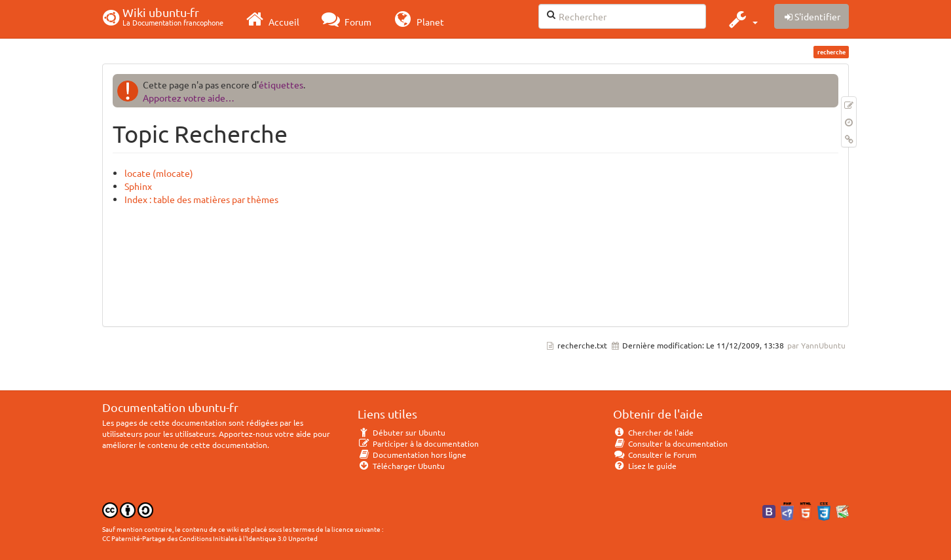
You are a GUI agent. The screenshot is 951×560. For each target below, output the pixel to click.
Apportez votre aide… (189, 98)
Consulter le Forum (655, 455)
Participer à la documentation (418, 443)
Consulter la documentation (670, 443)
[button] (742, 19)
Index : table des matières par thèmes (201, 199)
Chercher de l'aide (653, 432)
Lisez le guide (645, 466)
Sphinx (138, 186)
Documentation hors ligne (412, 455)
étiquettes (281, 84)
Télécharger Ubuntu (401, 466)
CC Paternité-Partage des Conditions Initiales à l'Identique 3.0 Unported (210, 538)
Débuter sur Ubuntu (401, 432)
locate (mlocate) (159, 173)
